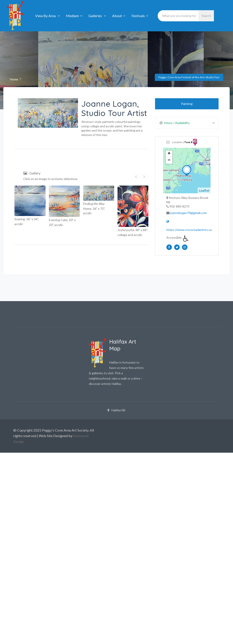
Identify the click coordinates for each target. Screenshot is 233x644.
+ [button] (169, 154)
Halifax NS (116, 410)
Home (14, 79)
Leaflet (204, 190)
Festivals (140, 16)
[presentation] (136, 177)
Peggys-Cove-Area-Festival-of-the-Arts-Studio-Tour (189, 77)
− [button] (169, 160)
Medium (74, 16)
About (119, 16)
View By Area (47, 16)
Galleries (97, 16)
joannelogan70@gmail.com (188, 213)
